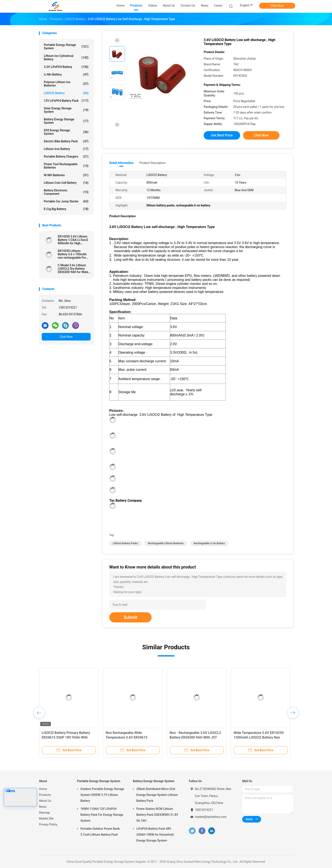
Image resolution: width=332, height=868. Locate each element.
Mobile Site (46, 819)
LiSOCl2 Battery (66, 93)
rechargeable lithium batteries (166, 543)
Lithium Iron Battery (66, 149)
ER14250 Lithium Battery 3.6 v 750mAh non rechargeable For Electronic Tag (72, 254)
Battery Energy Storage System (66, 121)
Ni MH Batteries (66, 175)
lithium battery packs (125, 543)
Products (45, 795)
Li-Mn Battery (66, 74)
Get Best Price (222, 135)
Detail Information (121, 163)
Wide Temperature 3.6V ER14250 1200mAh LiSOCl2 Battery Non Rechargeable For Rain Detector (259, 737)
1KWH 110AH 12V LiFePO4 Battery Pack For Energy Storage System (102, 815)
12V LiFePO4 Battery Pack (66, 101)
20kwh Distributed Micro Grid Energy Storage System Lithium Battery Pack (157, 795)
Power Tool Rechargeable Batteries (66, 166)
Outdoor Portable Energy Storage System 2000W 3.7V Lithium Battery (102, 795)
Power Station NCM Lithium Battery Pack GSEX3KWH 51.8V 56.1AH (157, 815)
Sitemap (44, 813)
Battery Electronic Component (66, 192)
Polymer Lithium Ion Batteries (66, 84)
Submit (130, 617)
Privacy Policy (48, 824)
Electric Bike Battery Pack (66, 141)
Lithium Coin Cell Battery (66, 183)
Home (43, 789)
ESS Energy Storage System (66, 132)
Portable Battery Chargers (66, 157)
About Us (45, 801)
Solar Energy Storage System (66, 110)
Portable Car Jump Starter (66, 201)
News (43, 807)
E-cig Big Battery (66, 209)
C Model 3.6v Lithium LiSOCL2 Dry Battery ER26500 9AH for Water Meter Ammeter (74, 269)
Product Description (152, 163)
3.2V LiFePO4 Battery (66, 67)
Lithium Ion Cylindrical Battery (66, 58)
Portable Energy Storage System (66, 47)
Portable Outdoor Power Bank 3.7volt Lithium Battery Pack (100, 832)
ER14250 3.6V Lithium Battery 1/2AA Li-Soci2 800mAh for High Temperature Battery (73, 240)
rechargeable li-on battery (209, 543)
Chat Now (277, 6)
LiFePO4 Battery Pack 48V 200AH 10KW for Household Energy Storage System (155, 835)
